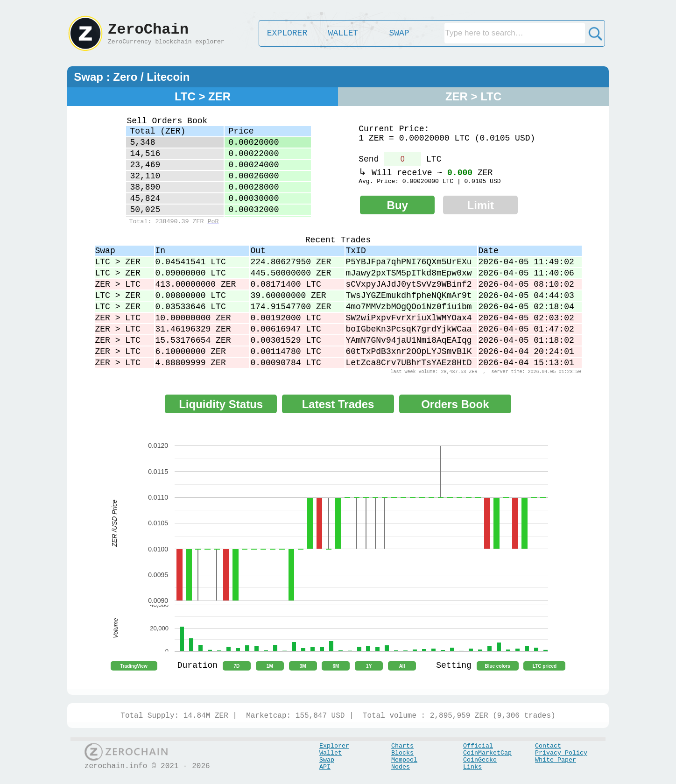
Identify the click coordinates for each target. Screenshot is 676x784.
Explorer (334, 746)
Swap (327, 760)
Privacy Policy (561, 753)
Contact (548, 746)
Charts (402, 746)
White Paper (556, 760)
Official (478, 746)
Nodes (401, 767)
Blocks (402, 753)
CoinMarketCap (487, 753)
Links (472, 767)
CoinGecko (480, 760)
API (325, 767)
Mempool (404, 760)
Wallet (331, 753)
